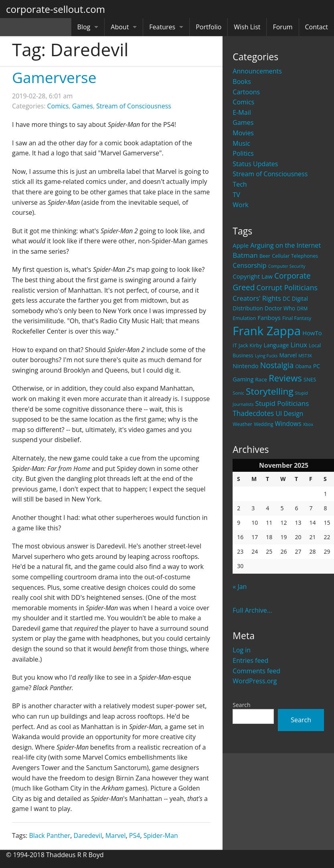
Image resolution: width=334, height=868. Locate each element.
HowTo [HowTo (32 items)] (312, 333)
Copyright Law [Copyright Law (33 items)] (252, 276)
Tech (240, 184)
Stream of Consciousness (270, 174)
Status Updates (255, 164)
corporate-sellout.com (56, 9)
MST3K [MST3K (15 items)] (305, 356)
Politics (243, 153)
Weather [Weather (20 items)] (242, 424)
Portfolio (208, 27)
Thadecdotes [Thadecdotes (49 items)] (253, 413)
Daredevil (88, 835)
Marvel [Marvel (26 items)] (288, 355)
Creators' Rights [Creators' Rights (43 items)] (257, 298)
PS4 (135, 835)
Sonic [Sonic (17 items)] (238, 393)
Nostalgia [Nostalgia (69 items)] (277, 365)
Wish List (247, 27)
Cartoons (246, 92)
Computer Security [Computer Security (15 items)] (287, 266)
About (120, 27)
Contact (317, 27)
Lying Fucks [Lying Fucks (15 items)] (266, 356)
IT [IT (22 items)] (235, 345)
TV (236, 195)
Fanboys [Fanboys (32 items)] (269, 318)
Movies (243, 133)
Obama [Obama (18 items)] (303, 366)
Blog (84, 27)
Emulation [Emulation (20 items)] (244, 318)
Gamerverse (54, 77)
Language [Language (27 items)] (276, 345)
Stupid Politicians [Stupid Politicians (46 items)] (282, 403)
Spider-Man (161, 835)
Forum (282, 27)
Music (241, 143)
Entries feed (250, 660)
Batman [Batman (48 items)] (245, 255)
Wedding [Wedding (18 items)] (263, 424)
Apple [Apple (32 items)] (241, 245)
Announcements (257, 71)
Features (162, 27)
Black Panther (50, 835)
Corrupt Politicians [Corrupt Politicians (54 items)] (287, 287)
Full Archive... (252, 610)
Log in (242, 650)
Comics (243, 102)
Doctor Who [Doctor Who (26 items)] (280, 308)
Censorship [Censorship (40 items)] (249, 265)
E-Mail (242, 112)
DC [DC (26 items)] (286, 299)
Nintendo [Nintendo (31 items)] (245, 366)
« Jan (240, 587)
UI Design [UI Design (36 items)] (289, 414)
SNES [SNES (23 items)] (310, 379)
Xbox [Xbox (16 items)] (308, 424)
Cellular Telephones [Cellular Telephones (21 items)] (295, 256)
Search (241, 705)
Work (240, 205)
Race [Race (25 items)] (261, 379)
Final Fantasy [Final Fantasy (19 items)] (297, 318)
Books (242, 82)
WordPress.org (255, 681)
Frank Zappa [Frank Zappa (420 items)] (267, 331)
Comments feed (256, 671)
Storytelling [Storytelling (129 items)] (270, 391)
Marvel (116, 835)
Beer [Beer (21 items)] (265, 256)
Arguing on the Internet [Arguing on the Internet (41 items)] (285, 245)
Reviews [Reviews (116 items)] (285, 378)
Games (243, 122)
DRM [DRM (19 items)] (302, 309)
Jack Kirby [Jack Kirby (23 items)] (250, 345)
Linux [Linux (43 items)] (299, 345)
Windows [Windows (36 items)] (288, 424)
